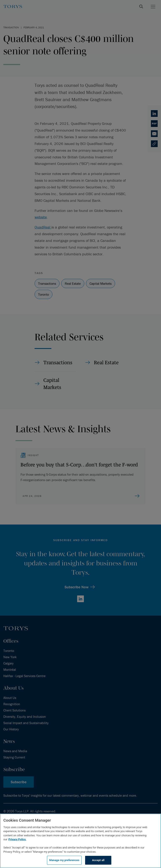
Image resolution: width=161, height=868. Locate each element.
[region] (80, 841)
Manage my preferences (64, 860)
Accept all (98, 860)
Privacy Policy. (17, 839)
